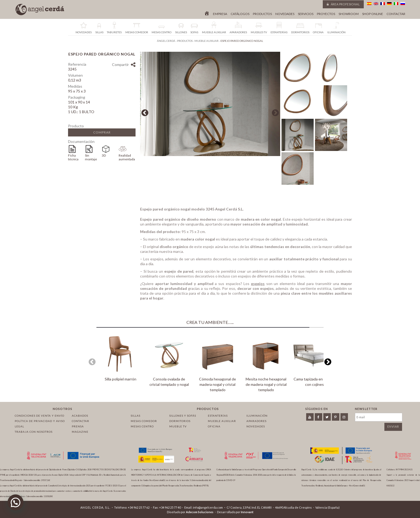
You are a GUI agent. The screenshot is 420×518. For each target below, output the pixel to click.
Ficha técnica (73, 157)
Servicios (306, 14)
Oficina (214, 426)
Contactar (396, 14)
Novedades (285, 14)
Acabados (80, 416)
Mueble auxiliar (222, 421)
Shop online (373, 14)
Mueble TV (178, 426)
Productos (262, 14)
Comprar (102, 132)
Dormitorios (180, 421)
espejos (258, 285)
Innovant (247, 512)
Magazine (80, 432)
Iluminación (257, 416)
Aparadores (256, 421)
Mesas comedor (144, 421)
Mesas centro (142, 426)
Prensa (78, 426)
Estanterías (218, 416)
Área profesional (343, 4)
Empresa (220, 14)
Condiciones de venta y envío (40, 416)
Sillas (136, 416)
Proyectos (326, 14)
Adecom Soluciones (200, 512)
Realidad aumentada (127, 157)
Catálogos (240, 14)
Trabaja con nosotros (34, 432)
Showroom (349, 14)
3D (104, 155)
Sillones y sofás (183, 416)
